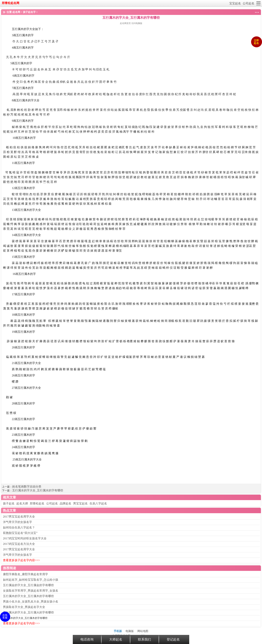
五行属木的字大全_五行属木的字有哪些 (28, 596)
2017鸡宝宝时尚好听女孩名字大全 (25, 538)
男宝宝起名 (80, 503)
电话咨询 (87, 639)
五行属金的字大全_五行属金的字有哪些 (28, 585)
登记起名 (173, 639)
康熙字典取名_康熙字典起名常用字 (25, 574)
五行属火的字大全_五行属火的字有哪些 (28, 612)
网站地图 (143, 631)
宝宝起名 (235, 3)
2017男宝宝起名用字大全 (19, 517)
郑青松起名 (37, 503)
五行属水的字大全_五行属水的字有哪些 (38, 490)
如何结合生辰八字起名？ (19, 527)
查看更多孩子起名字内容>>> (21, 560)
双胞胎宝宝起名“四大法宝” (20, 533)
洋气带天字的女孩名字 (17, 522)
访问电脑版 (137, 23)
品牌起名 (65, 503)
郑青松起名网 (11, 3)
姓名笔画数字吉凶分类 (27, 487)
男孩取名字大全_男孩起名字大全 (24, 607)
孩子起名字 (29, 12)
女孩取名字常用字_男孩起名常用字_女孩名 (31, 591)
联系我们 (144, 639)
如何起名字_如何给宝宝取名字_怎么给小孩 (31, 580)
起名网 (16, 12)
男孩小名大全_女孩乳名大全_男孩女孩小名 (31, 602)
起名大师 (22, 503)
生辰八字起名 (98, 503)
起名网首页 (126, 23)
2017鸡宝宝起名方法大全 (19, 544)
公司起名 (249, 3)
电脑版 (130, 631)
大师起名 (116, 639)
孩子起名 (9, 503)
